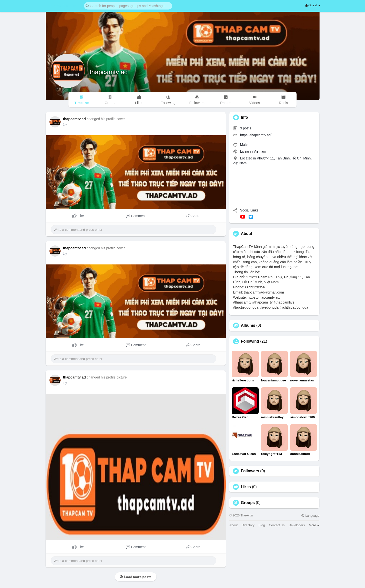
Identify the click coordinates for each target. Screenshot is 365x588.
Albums (248, 325)
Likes (246, 487)
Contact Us (277, 525)
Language (310, 516)
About (233, 525)
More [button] (314, 525)
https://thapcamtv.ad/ (256, 135)
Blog (262, 525)
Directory (248, 525)
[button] (128, 5)
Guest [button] (313, 5)
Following (250, 341)
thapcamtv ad (109, 72)
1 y (65, 125)
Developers (297, 525)
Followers (250, 471)
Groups (248, 503)
